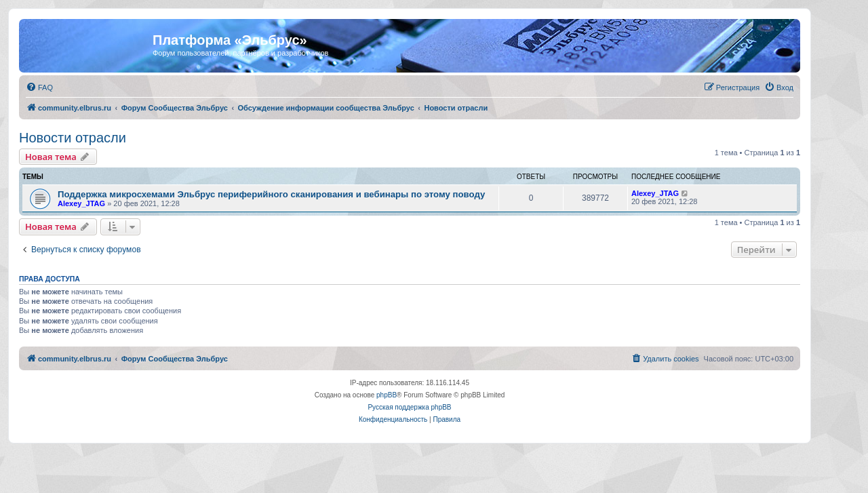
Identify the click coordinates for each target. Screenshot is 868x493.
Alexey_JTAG (81, 203)
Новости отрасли (73, 138)
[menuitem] (39, 87)
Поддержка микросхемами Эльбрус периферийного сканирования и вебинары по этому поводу (271, 194)
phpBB (387, 395)
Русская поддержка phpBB (409, 407)
